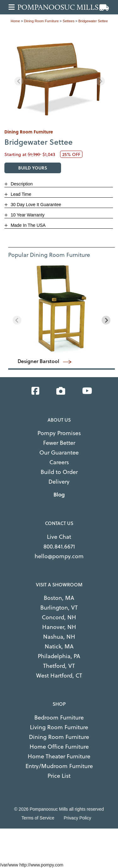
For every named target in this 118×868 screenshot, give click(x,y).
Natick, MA (59, 646)
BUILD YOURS (33, 168)
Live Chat (59, 536)
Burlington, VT (59, 607)
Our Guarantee (59, 452)
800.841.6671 (59, 546)
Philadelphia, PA (59, 656)
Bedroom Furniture (59, 717)
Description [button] (21, 184)
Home (15, 21)
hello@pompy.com (59, 556)
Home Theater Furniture (59, 756)
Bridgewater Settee (93, 21)
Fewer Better (59, 442)
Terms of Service (38, 818)
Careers (59, 462)
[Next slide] (100, 81)
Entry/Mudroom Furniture (59, 766)
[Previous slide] (19, 81)
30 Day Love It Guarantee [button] (35, 205)
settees (68, 21)
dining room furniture (41, 21)
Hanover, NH (59, 627)
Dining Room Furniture (59, 737)
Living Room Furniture (59, 727)
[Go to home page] (61, 7)
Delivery (59, 481)
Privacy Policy (78, 818)
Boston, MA (59, 598)
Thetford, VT (59, 665)
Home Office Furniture (59, 746)
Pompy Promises (59, 433)
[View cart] (104, 8)
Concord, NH (59, 617)
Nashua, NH (59, 636)
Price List (59, 775)
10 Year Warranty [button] (27, 215)
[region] (60, 76)
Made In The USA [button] (28, 225)
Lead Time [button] (20, 194)
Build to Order (59, 472)
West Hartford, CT (59, 675)
